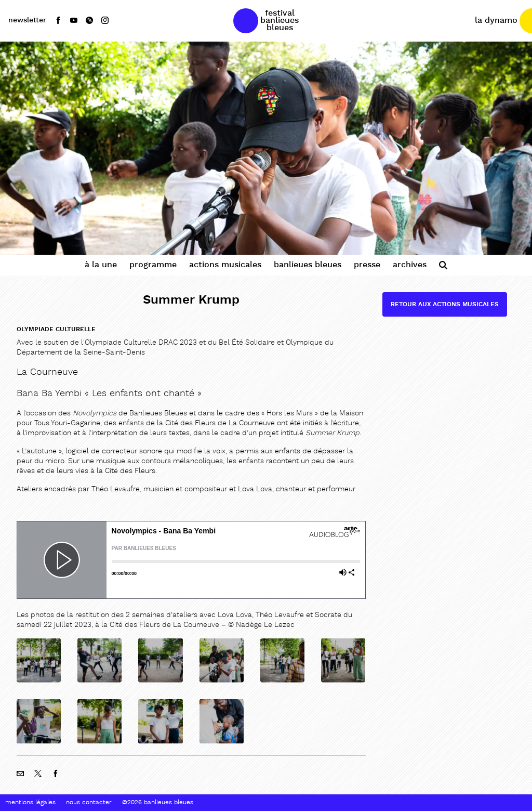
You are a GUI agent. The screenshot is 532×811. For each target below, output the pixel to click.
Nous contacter (89, 803)
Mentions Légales (30, 803)
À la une (101, 265)
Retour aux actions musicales (445, 304)
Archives (410, 265)
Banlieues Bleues (308, 265)
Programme (153, 265)
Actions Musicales (225, 265)
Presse (367, 265)
